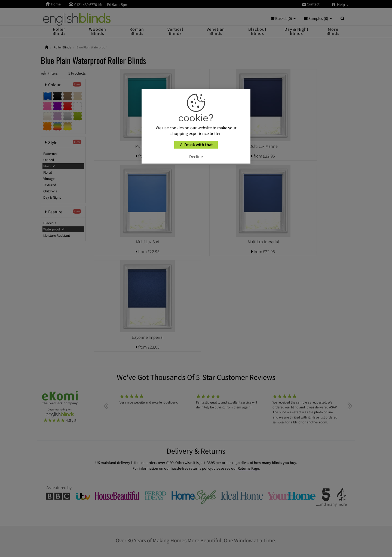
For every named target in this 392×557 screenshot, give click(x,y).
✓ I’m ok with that (196, 144)
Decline (196, 156)
